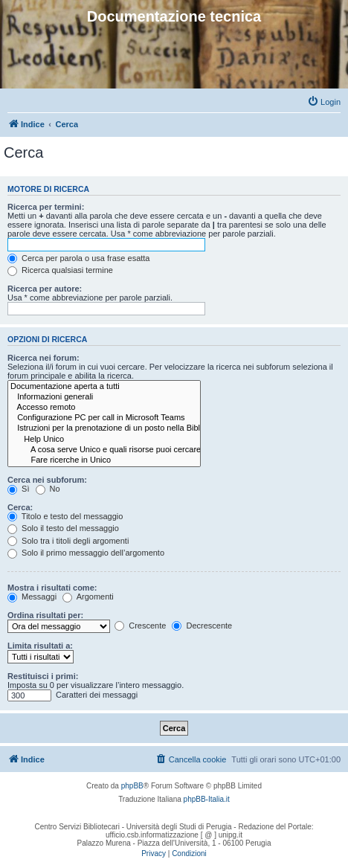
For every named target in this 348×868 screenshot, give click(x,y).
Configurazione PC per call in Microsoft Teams (104, 418)
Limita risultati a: (40, 646)
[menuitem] (324, 102)
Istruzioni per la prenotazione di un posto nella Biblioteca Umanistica (104, 428)
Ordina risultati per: (45, 615)
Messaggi (32, 597)
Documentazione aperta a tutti (104, 387)
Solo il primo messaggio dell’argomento (86, 553)
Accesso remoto (104, 408)
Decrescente (202, 626)
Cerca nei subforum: (47, 480)
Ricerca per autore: (45, 289)
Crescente (140, 626)
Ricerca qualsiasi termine (60, 270)
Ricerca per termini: (46, 207)
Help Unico (104, 440)
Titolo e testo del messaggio (65, 516)
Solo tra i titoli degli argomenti (68, 541)
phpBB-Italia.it (207, 799)
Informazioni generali (104, 397)
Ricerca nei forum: (43, 358)
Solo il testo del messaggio (63, 528)
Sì (18, 489)
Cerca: (20, 507)
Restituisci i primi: (43, 676)
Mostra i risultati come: (52, 588)
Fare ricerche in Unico (104, 460)
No (48, 489)
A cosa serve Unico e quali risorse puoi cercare (104, 450)
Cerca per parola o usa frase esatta (78, 258)
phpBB (132, 786)
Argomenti (88, 597)
